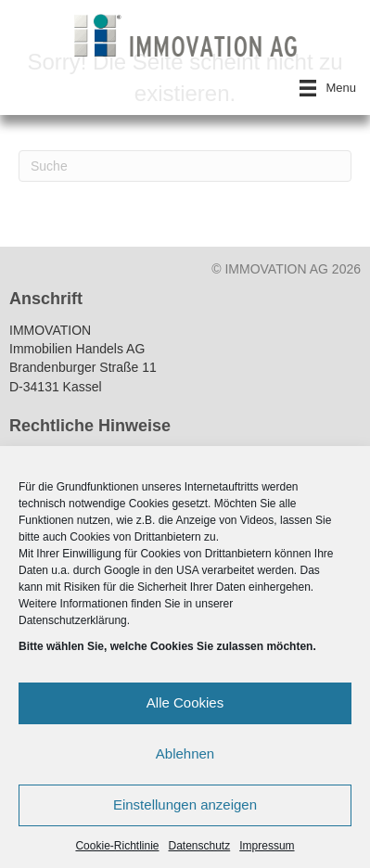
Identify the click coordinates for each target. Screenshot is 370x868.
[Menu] (328, 88)
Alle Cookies (185, 702)
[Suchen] (185, 166)
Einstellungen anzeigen (185, 804)
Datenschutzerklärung (73, 620)
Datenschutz (200, 846)
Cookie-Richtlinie (117, 846)
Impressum (267, 846)
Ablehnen (185, 753)
